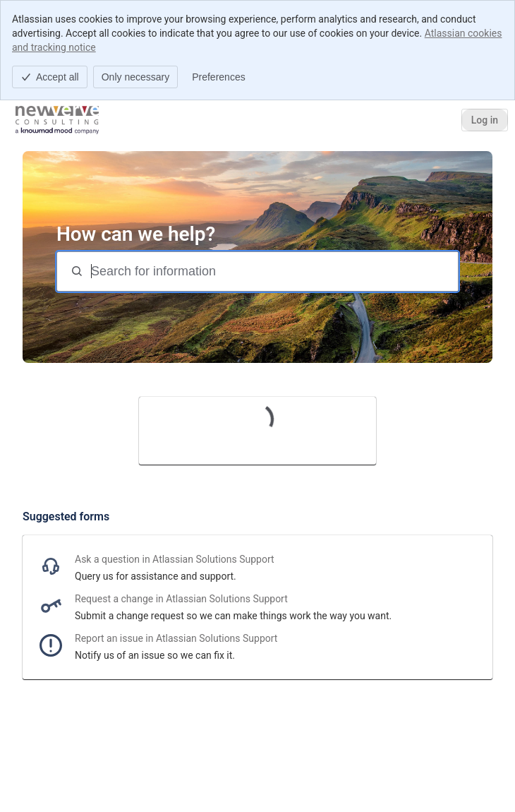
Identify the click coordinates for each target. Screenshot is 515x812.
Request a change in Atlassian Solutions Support (181, 599)
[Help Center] (57, 120)
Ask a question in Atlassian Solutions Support (175, 559)
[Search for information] (273, 271)
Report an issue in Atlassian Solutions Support (176, 638)
